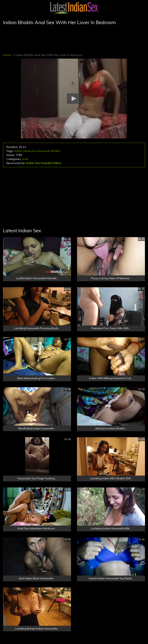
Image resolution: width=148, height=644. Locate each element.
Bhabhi (56, 151)
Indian (18, 151)
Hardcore (29, 151)
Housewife (43, 151)
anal (25, 159)
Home (7, 55)
